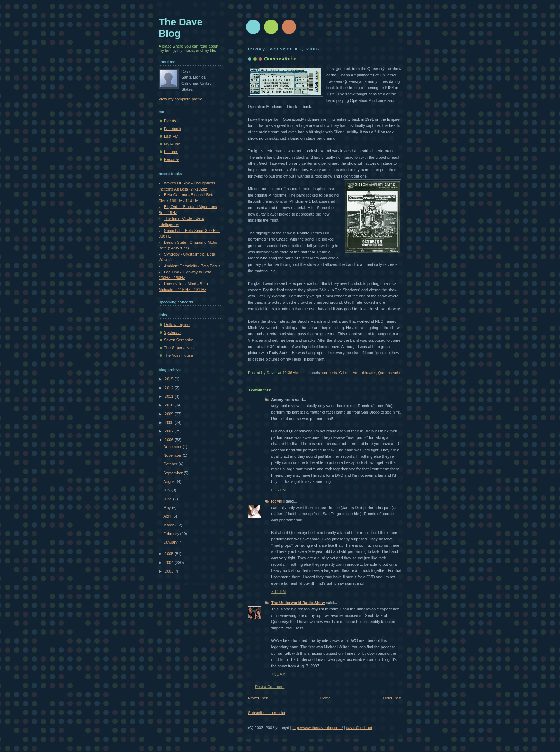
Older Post (392, 698)
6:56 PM (278, 490)
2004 (170, 563)
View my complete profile (181, 99)
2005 (170, 554)
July (167, 490)
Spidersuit (173, 332)
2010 (170, 405)
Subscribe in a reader (267, 713)
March (169, 525)
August (170, 481)
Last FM (171, 136)
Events (170, 121)
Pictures (171, 152)
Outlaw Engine (177, 325)
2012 (170, 388)
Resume (171, 159)
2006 (170, 440)
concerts (330, 373)
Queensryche (390, 373)
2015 (170, 379)
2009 (170, 414)
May (167, 508)
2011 (170, 396)
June (168, 499)
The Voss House (178, 355)
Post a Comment (270, 687)
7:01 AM (278, 674)
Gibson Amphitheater (358, 373)
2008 (170, 422)
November (173, 455)
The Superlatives (179, 348)
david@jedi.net (359, 728)
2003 (170, 571)
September (173, 473)
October (171, 464)
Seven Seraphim (179, 340)
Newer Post (258, 698)
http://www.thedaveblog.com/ (317, 728)
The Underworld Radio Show (298, 603)
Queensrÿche (280, 59)
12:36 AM (291, 373)
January (171, 542)
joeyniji (278, 501)
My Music (172, 144)
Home (326, 698)
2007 (170, 431)
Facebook (173, 129)
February (172, 534)
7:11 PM (278, 592)
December (173, 447)
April (168, 516)
